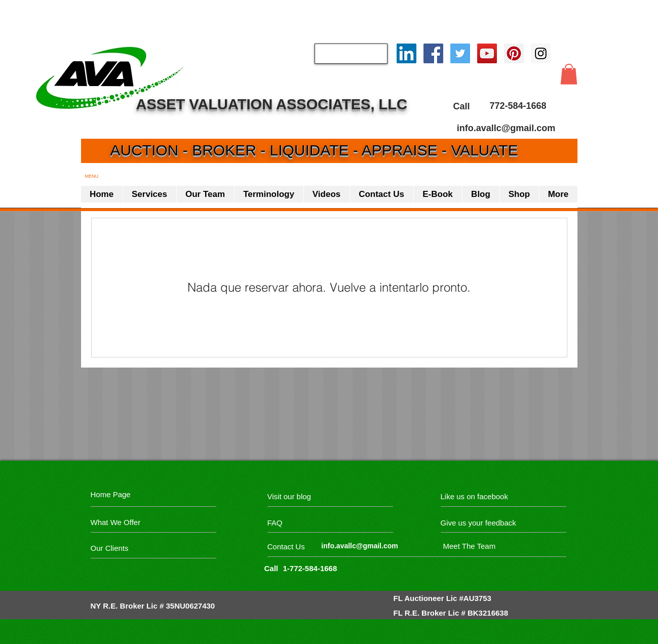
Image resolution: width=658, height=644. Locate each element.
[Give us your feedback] (484, 523)
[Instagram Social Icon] (541, 53)
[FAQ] (297, 522)
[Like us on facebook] (486, 496)
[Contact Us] (306, 547)
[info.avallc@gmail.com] (506, 128)
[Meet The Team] (487, 546)
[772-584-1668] (518, 106)
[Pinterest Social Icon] (514, 53)
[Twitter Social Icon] (460, 53)
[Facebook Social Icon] (433, 53)
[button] (569, 74)
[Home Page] (112, 494)
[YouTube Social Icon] (487, 53)
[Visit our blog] (312, 496)
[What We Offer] (129, 522)
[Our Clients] (129, 548)
